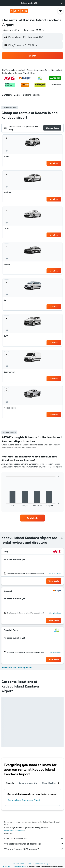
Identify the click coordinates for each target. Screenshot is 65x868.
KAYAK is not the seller (34, 838)
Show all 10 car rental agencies (17, 667)
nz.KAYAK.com (19, 864)
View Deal (54, 163)
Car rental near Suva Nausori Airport (24, 800)
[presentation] (62, 538)
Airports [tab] (10, 783)
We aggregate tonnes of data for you (34, 844)
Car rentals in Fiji (42, 864)
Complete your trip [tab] (28, 783)
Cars (30, 864)
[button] (62, 3)
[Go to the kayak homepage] (19, 11)
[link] (32, 518)
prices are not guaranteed (14, 830)
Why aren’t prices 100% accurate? (34, 849)
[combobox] (12, 30)
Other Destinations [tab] (52, 783)
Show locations (55, 574)
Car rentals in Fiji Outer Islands (14, 866)
